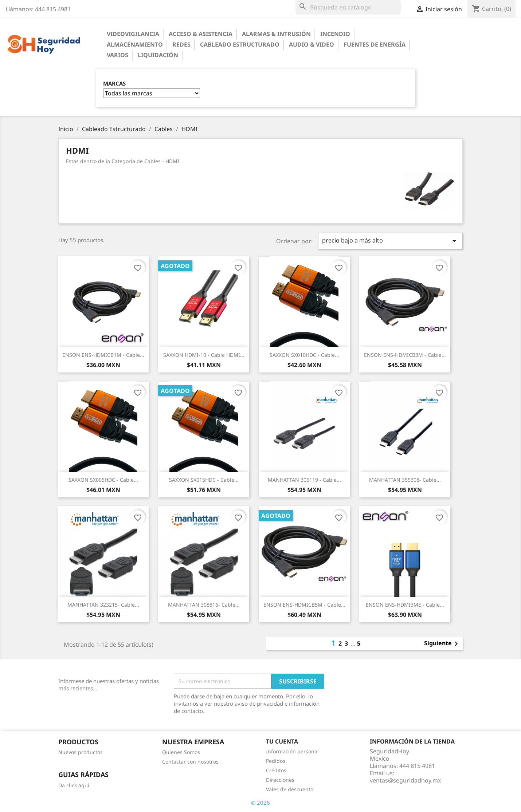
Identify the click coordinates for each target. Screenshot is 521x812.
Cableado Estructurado (240, 44)
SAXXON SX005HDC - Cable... (103, 480)
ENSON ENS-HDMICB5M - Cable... (304, 605)
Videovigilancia (133, 34)
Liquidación (158, 55)
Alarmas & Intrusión (276, 34)
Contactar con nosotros (190, 762)
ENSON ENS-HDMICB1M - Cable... (103, 355)
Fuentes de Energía (375, 44)
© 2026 (260, 803)
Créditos (276, 770)
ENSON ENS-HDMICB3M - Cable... (405, 355)
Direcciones (280, 780)
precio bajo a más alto (391, 241)
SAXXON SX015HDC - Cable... (204, 480)
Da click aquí (74, 785)
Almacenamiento (135, 44)
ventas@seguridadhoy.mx (405, 780)
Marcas (114, 84)
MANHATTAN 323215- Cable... (103, 605)
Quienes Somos (181, 752)
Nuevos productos (81, 752)
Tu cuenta (282, 741)
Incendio (335, 34)
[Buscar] (348, 7)
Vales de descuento (290, 789)
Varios (117, 55)
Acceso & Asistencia (201, 34)
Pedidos (276, 761)
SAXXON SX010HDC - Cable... (304, 355)
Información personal (292, 751)
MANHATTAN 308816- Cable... (204, 605)
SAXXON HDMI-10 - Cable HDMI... (204, 355)
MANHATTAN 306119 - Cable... (304, 480)
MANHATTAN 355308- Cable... (405, 480)
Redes (181, 44)
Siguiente (442, 644)
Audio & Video (312, 44)
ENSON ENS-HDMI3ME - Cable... (405, 605)
